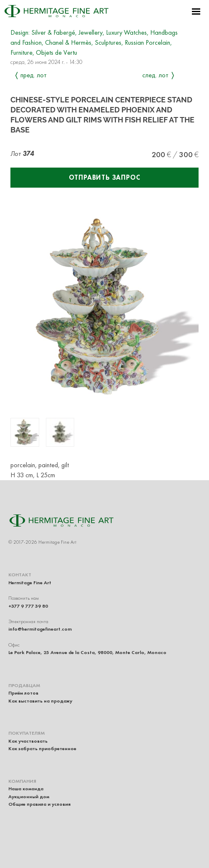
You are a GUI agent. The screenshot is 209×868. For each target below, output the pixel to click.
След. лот (155, 75)
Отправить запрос (105, 177)
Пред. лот (34, 75)
